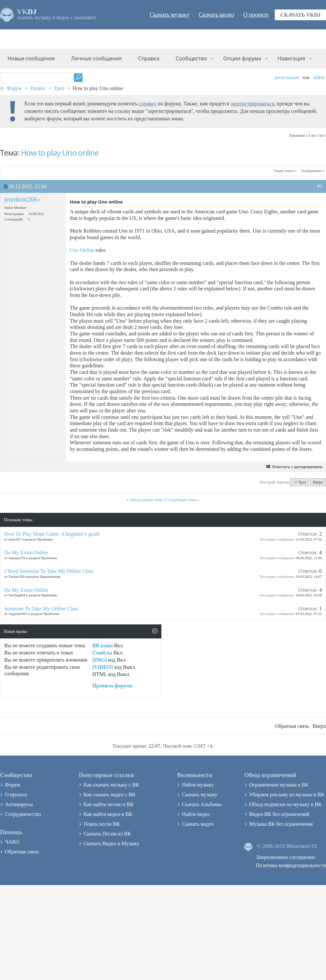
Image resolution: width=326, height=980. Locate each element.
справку (148, 104)
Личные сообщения (96, 58)
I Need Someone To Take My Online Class (49, 571)
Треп (59, 88)
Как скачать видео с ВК (109, 795)
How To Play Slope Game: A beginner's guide (52, 534)
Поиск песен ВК (102, 824)
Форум (14, 88)
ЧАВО (12, 842)
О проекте (256, 15)
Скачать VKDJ (300, 15)
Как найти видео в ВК (108, 814)
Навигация (291, 58)
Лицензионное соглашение (285, 857)
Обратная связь (292, 726)
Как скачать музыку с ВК (111, 785)
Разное (37, 88)
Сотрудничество (23, 814)
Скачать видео (216, 15)
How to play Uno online (60, 153)
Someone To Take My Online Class (41, 609)
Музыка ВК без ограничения (281, 824)
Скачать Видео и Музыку (111, 843)
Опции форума (242, 58)
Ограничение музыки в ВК (279, 785)
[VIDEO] (103, 667)
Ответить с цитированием (295, 467)
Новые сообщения (31, 58)
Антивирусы (19, 804)
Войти (319, 77)
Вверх (318, 482)
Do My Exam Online (26, 552)
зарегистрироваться (252, 104)
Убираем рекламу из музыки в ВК (287, 795)
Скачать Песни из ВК (107, 834)
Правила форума (112, 686)
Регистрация (287, 77)
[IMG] (99, 660)
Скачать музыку (170, 15)
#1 (320, 186)
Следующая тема (181, 500)
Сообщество (191, 58)
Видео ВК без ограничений (279, 814)
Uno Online (82, 250)
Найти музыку (198, 785)
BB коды (102, 645)
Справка (149, 58)
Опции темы (283, 171)
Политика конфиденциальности (291, 865)
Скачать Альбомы (202, 804)
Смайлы (102, 653)
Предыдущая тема (146, 500)
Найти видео (196, 814)
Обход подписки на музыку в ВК (285, 804)
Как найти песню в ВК (109, 804)
